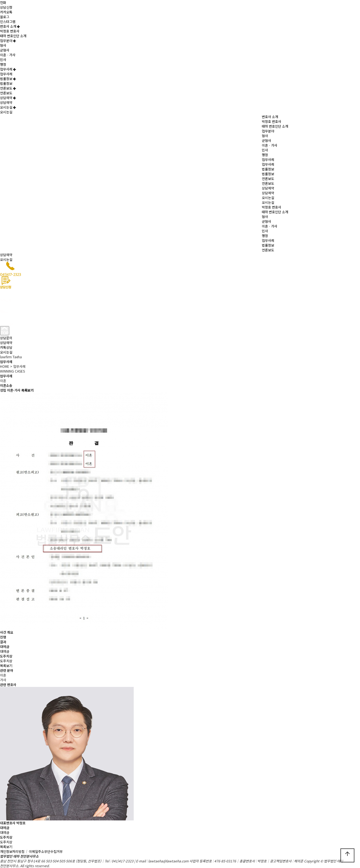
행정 (3, 64)
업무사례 (8, 69)
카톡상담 (6, 347)
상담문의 (6, 338)
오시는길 (8, 107)
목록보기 (6, 665)
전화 (3, 2)
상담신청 (6, 7)
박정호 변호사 (10, 31)
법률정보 (8, 79)
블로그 (5, 17)
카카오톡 (6, 12)
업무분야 (8, 40)
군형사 (5, 50)
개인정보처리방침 (14, 851)
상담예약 (8, 98)
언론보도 (8, 88)
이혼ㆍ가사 (8, 55)
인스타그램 (8, 21)
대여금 (5, 651)
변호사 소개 (10, 26)
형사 (3, 45)
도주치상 (6, 661)
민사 (3, 59)
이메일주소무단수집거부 (46, 851)
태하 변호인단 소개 (13, 36)
